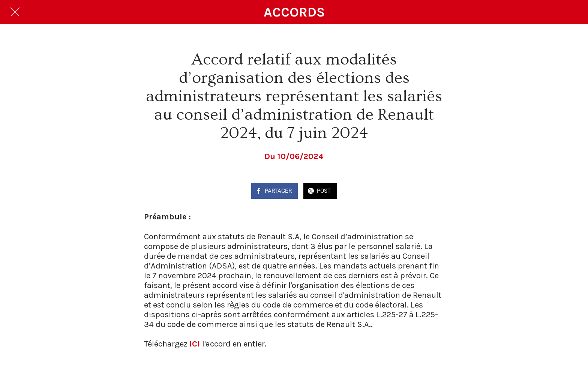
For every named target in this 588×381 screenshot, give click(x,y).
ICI (195, 344)
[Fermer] (15, 12)
